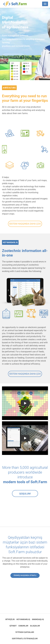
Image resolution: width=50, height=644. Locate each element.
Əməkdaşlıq (38, 619)
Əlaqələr (35, 626)
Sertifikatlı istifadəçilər (25, 639)
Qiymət (13, 626)
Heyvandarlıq (23, 619)
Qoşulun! (25, 494)
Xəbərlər (23, 626)
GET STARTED (13, 57)
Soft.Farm (16, 4)
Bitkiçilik (10, 619)
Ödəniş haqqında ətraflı (25, 575)
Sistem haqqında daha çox (25, 224)
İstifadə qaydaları (25, 632)
